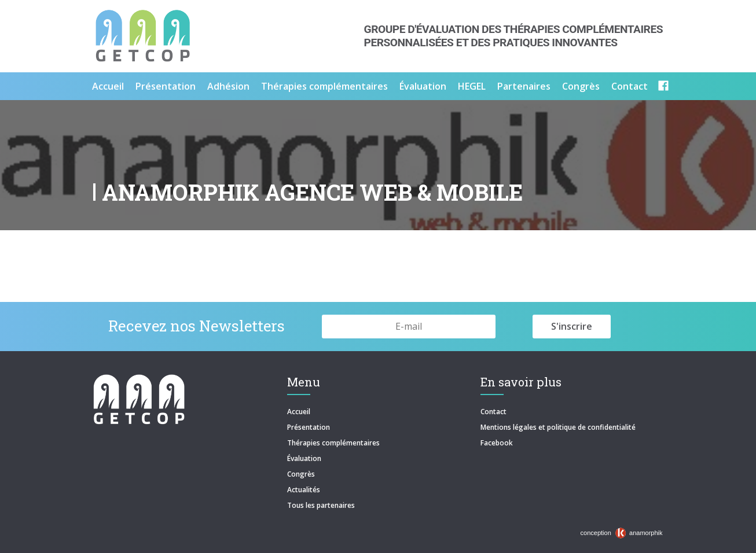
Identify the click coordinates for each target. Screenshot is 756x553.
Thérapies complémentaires (324, 86)
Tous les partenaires (321, 505)
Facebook (497, 443)
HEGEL (472, 86)
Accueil (108, 86)
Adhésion (228, 86)
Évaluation (423, 86)
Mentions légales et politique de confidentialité (558, 427)
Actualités (304, 490)
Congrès (581, 86)
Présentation (166, 86)
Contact (630, 86)
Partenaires (524, 86)
